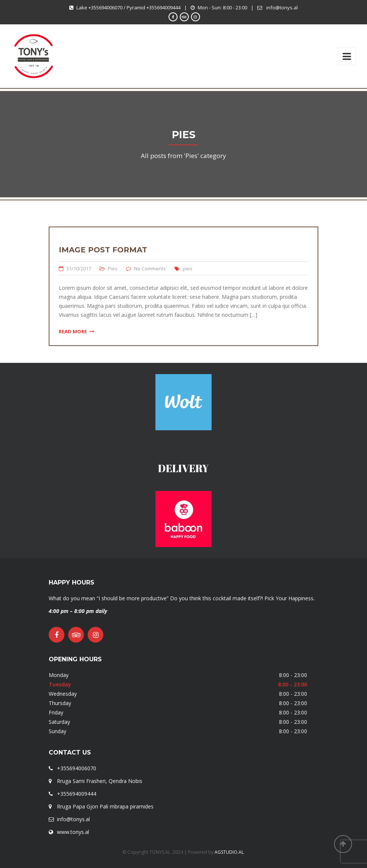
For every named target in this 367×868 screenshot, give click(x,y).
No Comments (150, 268)
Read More (77, 331)
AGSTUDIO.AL (229, 852)
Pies (113, 268)
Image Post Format (103, 250)
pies (188, 268)
